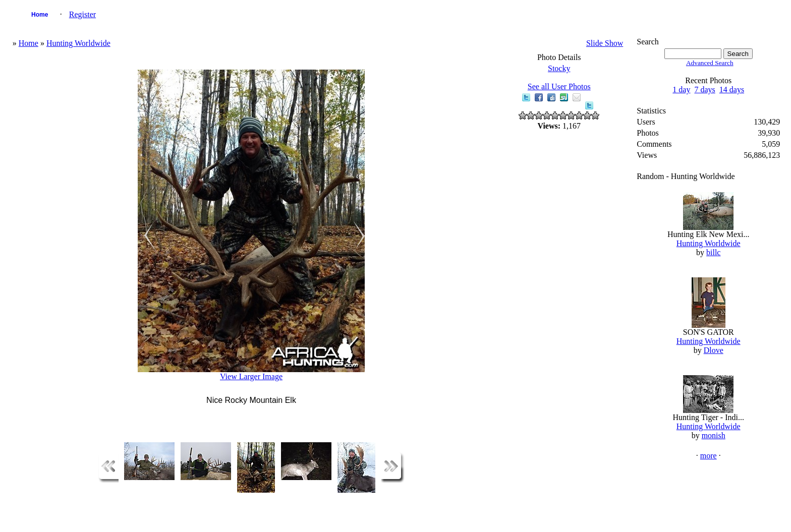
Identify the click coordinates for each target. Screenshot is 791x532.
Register (82, 14)
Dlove (714, 350)
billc (713, 252)
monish (714, 435)
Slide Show (605, 43)
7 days (704, 90)
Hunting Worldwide (78, 43)
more (709, 456)
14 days (732, 90)
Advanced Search (710, 63)
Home (40, 15)
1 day (681, 90)
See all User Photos (559, 86)
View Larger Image (251, 376)
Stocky (559, 68)
